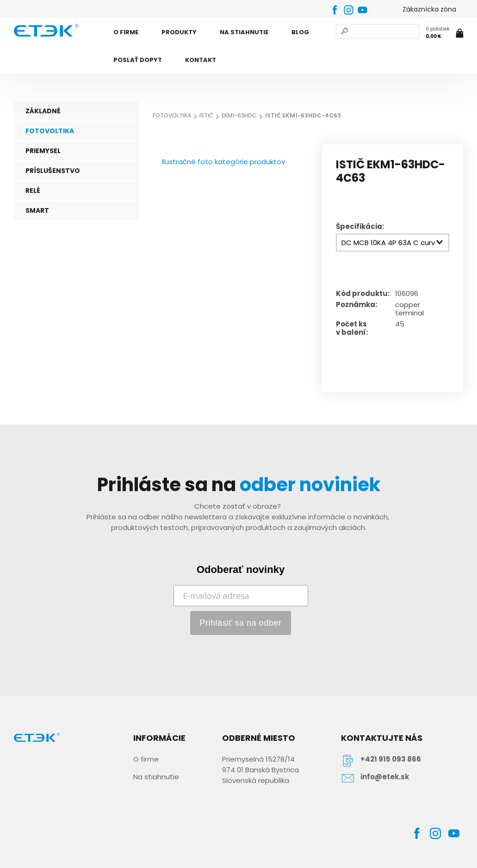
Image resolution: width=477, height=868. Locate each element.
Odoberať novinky (241, 569)
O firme (146, 759)
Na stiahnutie (156, 777)
